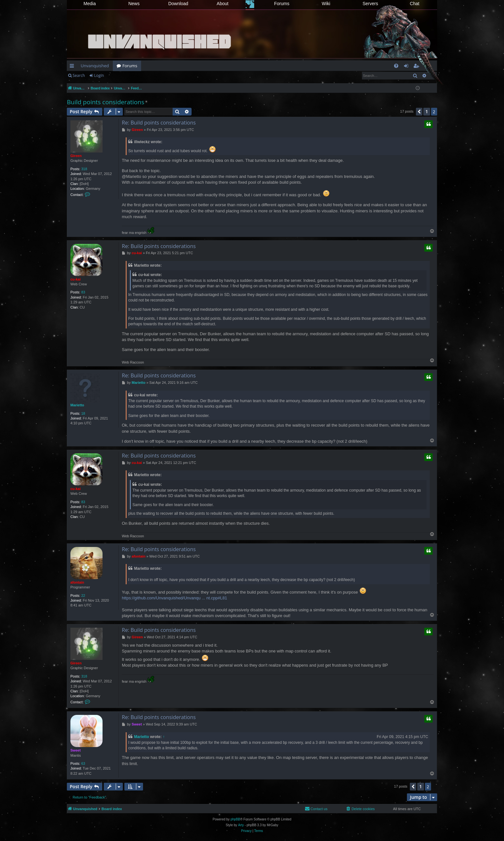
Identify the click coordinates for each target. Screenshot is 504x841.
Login (99, 75)
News (134, 4)
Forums (282, 4)
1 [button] (427, 111)
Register (120, 75)
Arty (241, 825)
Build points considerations (106, 102)
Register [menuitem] (418, 67)
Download (178, 4)
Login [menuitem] (407, 67)
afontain (77, 582)
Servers (370, 4)
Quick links (73, 67)
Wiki (326, 4)
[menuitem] (396, 66)
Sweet (76, 750)
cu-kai (76, 279)
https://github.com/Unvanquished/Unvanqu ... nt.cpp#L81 (174, 598)
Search (79, 75)
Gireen (76, 156)
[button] (419, 112)
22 (83, 596)
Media (90, 4)
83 (83, 292)
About (223, 4)
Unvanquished (95, 66)
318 (84, 169)
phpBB (235, 819)
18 (83, 413)
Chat (415, 4)
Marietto (77, 405)
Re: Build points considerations (159, 123)
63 (83, 763)
